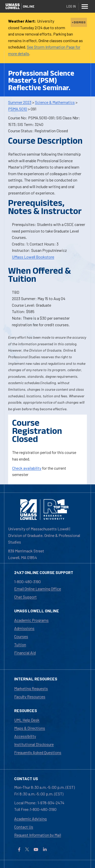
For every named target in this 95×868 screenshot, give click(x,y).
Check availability (27, 468)
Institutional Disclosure (34, 744)
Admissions (24, 628)
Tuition (20, 644)
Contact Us (24, 827)
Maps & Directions (30, 728)
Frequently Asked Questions (38, 752)
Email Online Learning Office (38, 589)
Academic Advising (30, 819)
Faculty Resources (30, 697)
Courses (21, 636)
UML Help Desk (27, 720)
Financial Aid (25, 653)
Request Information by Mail (38, 835)
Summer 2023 (20, 102)
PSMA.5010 (18, 109)
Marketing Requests (31, 688)
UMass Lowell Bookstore (33, 257)
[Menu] (85, 6)
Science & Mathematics (55, 102)
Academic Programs (31, 620)
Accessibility (25, 736)
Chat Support (25, 597)
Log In (71, 6)
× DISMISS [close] (79, 22)
